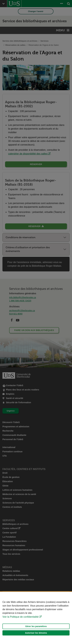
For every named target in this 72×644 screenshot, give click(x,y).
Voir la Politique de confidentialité (20, 617)
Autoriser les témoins (36, 633)
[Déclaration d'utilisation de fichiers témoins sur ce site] (36, 618)
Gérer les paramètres (36, 626)
